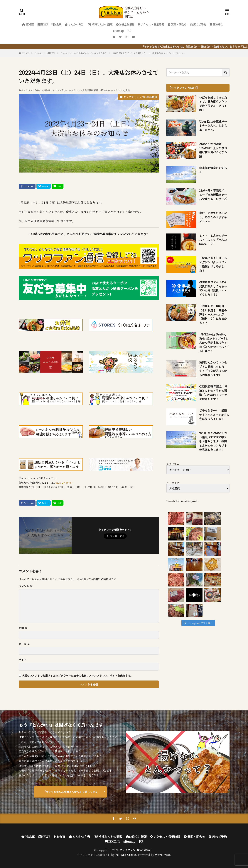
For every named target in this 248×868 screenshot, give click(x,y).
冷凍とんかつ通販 (100, 24)
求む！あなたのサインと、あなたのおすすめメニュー (213, 217)
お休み (107, 90)
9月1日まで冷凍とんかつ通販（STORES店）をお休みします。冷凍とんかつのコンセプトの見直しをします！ (213, 441)
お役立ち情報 (125, 24)
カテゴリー (173, 464)
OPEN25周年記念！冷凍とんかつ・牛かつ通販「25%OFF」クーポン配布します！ (213, 393)
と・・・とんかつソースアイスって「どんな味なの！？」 (213, 240)
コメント (26, 586)
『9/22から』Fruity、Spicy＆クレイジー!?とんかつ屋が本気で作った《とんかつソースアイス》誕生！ (214, 343)
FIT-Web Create (126, 855)
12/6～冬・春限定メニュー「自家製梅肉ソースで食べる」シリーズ (213, 195)
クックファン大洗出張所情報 (83, 90)
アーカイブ (173, 483)
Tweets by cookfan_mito (182, 501)
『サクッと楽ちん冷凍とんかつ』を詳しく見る (70, 792)
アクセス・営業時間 (151, 24)
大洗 (128, 90)
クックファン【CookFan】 (136, 850)
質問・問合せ (177, 24)
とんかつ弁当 (74, 24)
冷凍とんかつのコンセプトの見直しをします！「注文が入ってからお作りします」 (213, 369)
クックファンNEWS (45, 53)
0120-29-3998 (64, 483)
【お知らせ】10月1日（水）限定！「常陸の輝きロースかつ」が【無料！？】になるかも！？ (213, 314)
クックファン (118, 90)
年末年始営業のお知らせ (213, 170)
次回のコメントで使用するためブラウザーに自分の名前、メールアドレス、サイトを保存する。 (77, 676)
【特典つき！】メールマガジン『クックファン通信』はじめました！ (213, 264)
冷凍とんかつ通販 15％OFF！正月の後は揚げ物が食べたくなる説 (213, 150)
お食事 (56, 24)
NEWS (43, 24)
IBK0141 (216, 24)
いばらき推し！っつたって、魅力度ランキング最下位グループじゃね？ (213, 104)
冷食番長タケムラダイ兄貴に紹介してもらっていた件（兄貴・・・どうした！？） (213, 288)
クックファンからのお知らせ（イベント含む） (84, 53)
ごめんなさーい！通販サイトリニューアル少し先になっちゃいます (214, 415)
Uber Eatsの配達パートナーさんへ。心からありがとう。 (213, 126)
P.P (129, 31)
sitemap (118, 31)
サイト (22, 660)
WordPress (163, 855)
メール (24, 644)
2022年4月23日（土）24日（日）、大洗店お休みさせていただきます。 (149, 53)
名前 (23, 628)
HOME (28, 24)
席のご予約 (198, 24)
